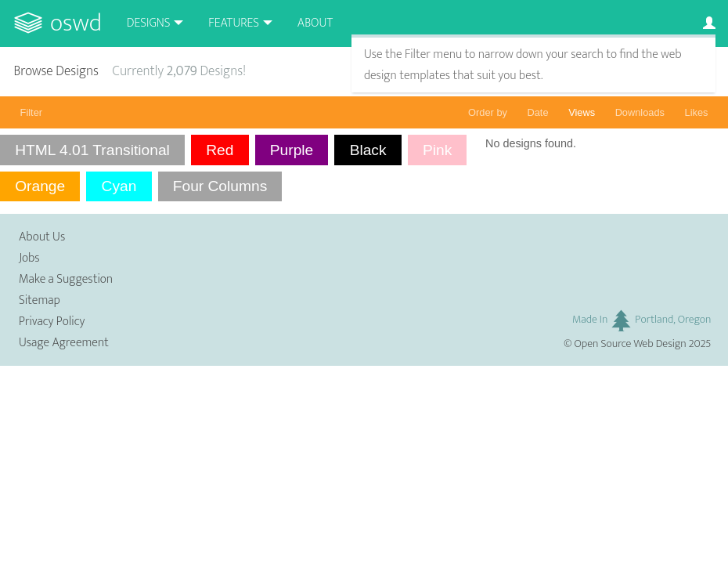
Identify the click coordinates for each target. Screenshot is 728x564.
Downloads (640, 112)
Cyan (119, 186)
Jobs (29, 258)
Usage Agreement (64, 343)
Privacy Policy (52, 322)
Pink (437, 150)
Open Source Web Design (631, 344)
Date (538, 112)
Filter (31, 112)
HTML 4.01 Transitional (92, 150)
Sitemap (40, 300)
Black (368, 150)
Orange (40, 186)
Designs (149, 23)
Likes (697, 112)
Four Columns (220, 186)
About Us (42, 237)
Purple (292, 150)
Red (220, 150)
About (315, 23)
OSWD (76, 23)
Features (234, 23)
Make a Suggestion (66, 279)
